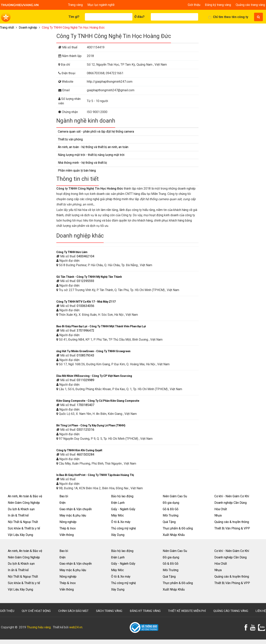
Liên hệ (261, 611)
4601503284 (85, 455)
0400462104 (85, 256)
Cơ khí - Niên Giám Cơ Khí (232, 496)
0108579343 (85, 355)
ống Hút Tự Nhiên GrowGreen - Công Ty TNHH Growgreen (93, 351)
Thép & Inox (68, 528)
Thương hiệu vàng (39, 627)
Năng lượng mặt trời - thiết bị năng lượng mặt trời (91, 155)
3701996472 (85, 331)
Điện (62, 503)
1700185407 (85, 405)
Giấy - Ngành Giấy (123, 509)
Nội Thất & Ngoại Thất (23, 522)
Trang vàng (75, 5)
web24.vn (76, 627)
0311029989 (85, 380)
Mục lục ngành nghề (101, 5)
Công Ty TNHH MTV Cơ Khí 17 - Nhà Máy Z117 (86, 302)
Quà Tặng (169, 522)
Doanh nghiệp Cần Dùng (231, 503)
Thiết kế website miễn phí (187, 611)
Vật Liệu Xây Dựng (20, 535)
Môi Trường (171, 515)
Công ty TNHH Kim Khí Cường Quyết (79, 450)
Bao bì (64, 496)
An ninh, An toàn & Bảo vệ (25, 496)
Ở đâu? (139, 17)
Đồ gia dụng (171, 503)
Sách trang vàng (109, 611)
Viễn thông (67, 535)
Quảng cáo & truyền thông (232, 522)
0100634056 (85, 306)
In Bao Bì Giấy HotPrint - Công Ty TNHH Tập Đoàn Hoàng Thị (95, 475)
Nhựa (218, 515)
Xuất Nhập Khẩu (174, 535)
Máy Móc (117, 515)
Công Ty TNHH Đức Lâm (72, 252)
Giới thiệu (194, 5)
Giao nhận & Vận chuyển (76, 509)
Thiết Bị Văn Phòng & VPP (232, 528)
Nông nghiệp (68, 522)
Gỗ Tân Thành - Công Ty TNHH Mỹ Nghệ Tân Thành (89, 277)
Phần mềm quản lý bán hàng (77, 170)
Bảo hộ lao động (122, 496)
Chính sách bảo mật (73, 611)
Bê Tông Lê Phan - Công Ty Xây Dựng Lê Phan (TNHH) (91, 425)
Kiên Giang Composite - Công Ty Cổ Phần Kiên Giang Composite (98, 401)
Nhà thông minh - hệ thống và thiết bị (82, 163)
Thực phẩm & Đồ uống (178, 528)
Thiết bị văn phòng (70, 139)
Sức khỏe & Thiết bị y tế (24, 528)
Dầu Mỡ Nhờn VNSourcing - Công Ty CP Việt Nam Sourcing (94, 376)
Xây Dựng (118, 535)
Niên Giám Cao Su (175, 496)
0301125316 (85, 430)
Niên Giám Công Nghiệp (24, 503)
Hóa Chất (221, 509)
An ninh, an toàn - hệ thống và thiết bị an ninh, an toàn (93, 147)
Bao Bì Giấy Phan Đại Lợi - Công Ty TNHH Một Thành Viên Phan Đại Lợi (101, 326)
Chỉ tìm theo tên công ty (231, 17)
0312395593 (85, 281)
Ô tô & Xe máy (121, 522)
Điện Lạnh (118, 503)
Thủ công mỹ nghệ (123, 528)
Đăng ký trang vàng (218, 5)
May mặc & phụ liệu (73, 515)
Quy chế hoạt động (36, 611)
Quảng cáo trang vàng (250, 5)
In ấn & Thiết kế (18, 515)
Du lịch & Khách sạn (21, 509)
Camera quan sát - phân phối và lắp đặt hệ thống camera (96, 132)
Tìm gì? (74, 17)
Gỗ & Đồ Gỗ (171, 509)
